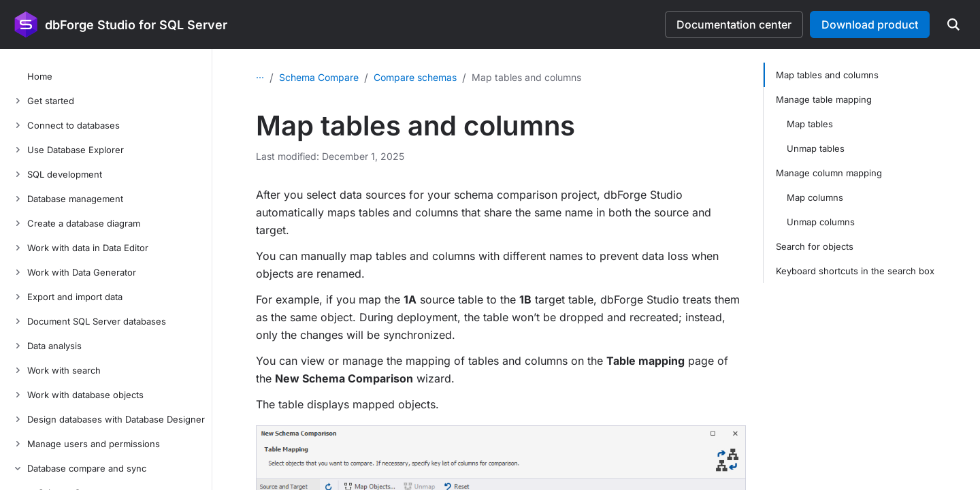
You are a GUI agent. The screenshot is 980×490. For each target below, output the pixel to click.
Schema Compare (319, 77)
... (260, 75)
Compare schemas (415, 77)
